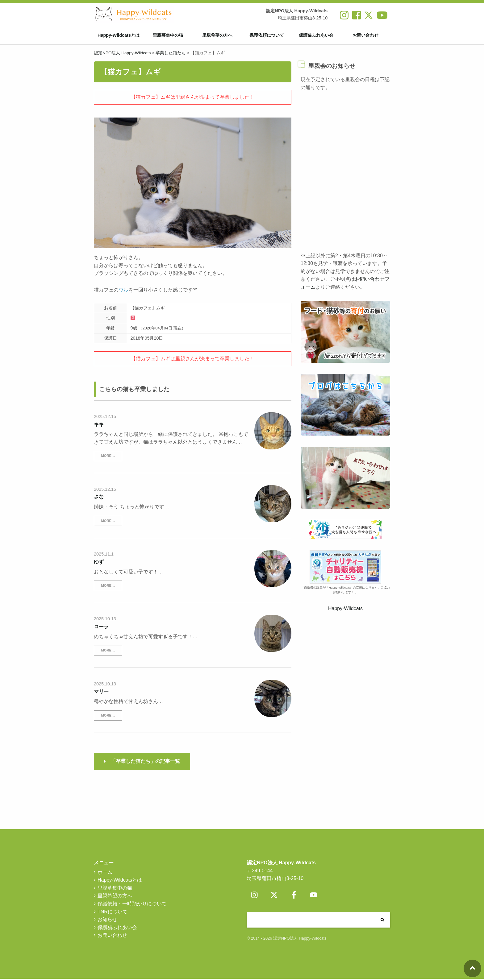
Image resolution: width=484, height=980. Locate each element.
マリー (101, 693)
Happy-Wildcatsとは (119, 36)
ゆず (99, 563)
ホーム (105, 873)
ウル (123, 291)
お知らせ (107, 921)
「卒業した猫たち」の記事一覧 (145, 762)
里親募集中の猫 (168, 36)
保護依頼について (267, 36)
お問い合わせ (365, 36)
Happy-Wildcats (345, 610)
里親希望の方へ (217, 36)
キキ (99, 425)
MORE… (108, 457)
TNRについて (113, 913)
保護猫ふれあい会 (316, 36)
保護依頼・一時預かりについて (132, 905)
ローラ (101, 628)
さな (99, 498)
